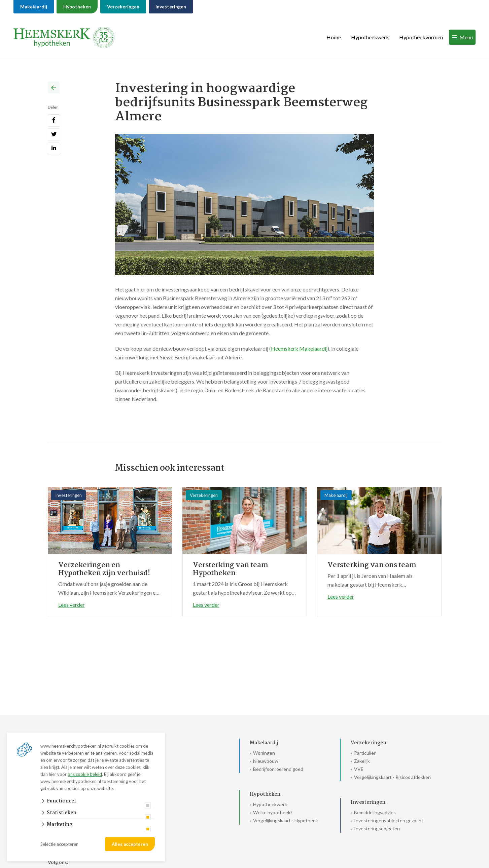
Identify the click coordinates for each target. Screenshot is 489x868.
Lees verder (72, 605)
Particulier (365, 753)
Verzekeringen (123, 7)
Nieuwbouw (266, 761)
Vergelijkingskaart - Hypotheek (286, 820)
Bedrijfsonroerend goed (278, 769)
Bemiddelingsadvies (375, 812)
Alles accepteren (130, 844)
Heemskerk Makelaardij (299, 348)
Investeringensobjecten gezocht (389, 820)
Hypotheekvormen (421, 37)
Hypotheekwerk (370, 37)
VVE (359, 769)
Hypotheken (77, 7)
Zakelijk (362, 761)
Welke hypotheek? (273, 812)
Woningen (264, 753)
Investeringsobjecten (377, 828)
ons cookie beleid (85, 774)
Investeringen (171, 7)
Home (334, 37)
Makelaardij (34, 7)
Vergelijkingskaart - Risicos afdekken (392, 777)
